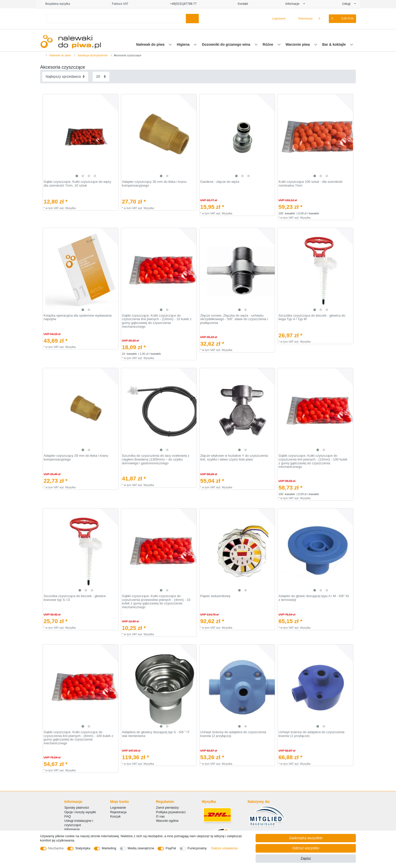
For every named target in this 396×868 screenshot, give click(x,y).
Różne (268, 44)
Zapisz (306, 858)
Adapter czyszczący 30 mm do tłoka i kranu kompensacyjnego (154, 184)
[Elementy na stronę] (101, 77)
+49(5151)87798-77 (181, 4)
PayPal (171, 848)
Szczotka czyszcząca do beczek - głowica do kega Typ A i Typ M (312, 317)
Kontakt (241, 4)
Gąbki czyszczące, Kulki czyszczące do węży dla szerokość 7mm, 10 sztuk (77, 184)
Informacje (294, 4)
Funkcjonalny (197, 848)
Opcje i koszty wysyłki (80, 812)
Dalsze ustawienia (224, 848)
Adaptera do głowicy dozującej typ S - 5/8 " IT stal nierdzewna (156, 734)
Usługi (348, 4)
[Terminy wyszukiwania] (116, 19)
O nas (160, 816)
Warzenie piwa (298, 44)
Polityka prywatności (171, 812)
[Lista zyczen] (322, 19)
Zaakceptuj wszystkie (306, 838)
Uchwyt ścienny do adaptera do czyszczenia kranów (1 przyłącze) (312, 734)
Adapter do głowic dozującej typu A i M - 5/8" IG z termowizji (314, 598)
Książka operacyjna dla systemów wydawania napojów (78, 317)
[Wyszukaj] (192, 19)
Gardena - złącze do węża (220, 182)
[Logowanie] (277, 19)
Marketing (109, 848)
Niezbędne (56, 848)
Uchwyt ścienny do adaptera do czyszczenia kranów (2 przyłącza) (233, 734)
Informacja (72, 829)
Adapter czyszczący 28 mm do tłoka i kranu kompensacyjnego (76, 458)
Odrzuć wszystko (306, 848)
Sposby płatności (77, 808)
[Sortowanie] (65, 77)
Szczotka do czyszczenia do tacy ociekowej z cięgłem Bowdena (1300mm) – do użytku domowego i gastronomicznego (156, 459)
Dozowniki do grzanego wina (226, 44)
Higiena (184, 44)
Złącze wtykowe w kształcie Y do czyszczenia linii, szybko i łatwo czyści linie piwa (234, 458)
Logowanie (118, 808)
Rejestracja (118, 812)
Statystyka (83, 848)
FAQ (68, 816)
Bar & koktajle (335, 44)
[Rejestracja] (302, 19)
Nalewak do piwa (151, 44)
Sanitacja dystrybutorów (92, 55)
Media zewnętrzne (141, 848)
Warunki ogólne (167, 821)
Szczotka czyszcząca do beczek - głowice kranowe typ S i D (75, 598)
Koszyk (115, 816)
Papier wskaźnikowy (215, 596)
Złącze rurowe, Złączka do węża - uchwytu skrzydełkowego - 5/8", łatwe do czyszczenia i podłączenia (234, 319)
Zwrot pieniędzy (168, 808)
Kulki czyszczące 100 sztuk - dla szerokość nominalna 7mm (311, 184)
